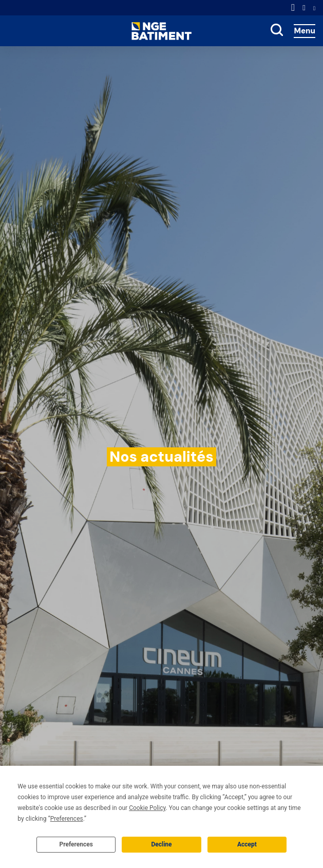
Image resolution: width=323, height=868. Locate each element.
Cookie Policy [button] (147, 808)
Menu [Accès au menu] (305, 31)
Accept (247, 844)
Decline (161, 844)
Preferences (76, 844)
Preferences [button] (67, 819)
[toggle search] (277, 31)
